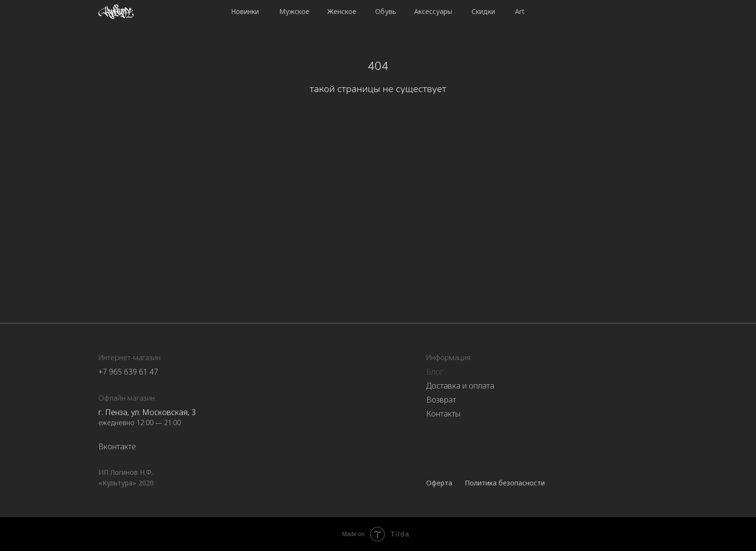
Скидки (483, 11)
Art (520, 11)
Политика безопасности (505, 483)
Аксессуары (433, 11)
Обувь (386, 11)
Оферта (439, 483)
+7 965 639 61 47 (128, 372)
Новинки (245, 11)
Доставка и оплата (460, 386)
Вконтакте (117, 446)
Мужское (294, 11)
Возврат (441, 400)
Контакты (443, 414)
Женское (342, 11)
